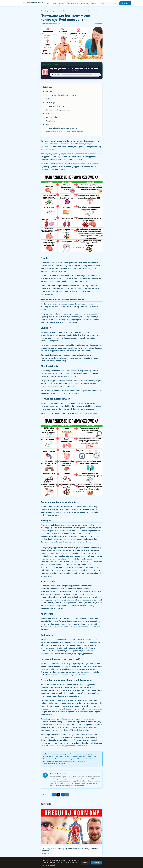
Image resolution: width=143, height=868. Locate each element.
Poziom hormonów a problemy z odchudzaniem (65, 132)
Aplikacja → (125, 3)
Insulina (49, 92)
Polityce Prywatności (49, 865)
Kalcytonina (50, 121)
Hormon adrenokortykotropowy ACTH (61, 128)
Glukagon (49, 99)
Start (48, 3)
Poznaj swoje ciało (55, 11)
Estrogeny (50, 113)
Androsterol (50, 124)
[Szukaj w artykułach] (107, 3)
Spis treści (48, 87)
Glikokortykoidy (52, 103)
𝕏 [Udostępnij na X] (58, 795)
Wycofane (85, 3)
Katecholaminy (52, 117)
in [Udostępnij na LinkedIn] (63, 795)
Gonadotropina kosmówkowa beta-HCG (62, 95)
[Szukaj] (116, 3)
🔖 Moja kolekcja (73, 3)
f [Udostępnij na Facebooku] (54, 795)
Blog (54, 3)
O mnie (93, 3)
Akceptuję (96, 863)
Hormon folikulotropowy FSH (57, 106)
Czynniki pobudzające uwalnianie (59, 110)
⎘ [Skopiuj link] (67, 795)
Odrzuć (85, 863)
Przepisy (61, 3)
